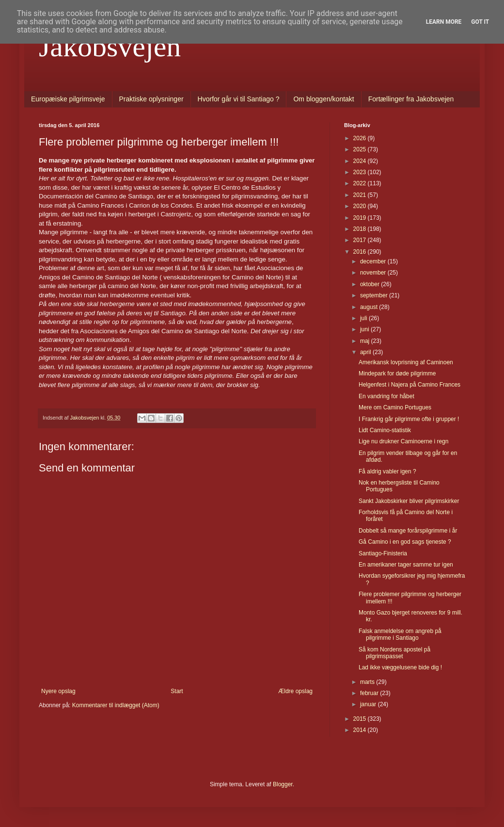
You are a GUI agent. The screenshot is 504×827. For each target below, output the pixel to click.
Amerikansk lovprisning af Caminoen (406, 362)
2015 (361, 719)
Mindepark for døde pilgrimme (397, 373)
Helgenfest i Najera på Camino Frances (409, 385)
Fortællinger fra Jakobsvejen (411, 99)
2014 (361, 730)
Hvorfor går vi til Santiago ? (239, 99)
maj (366, 341)
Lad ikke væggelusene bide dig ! (400, 667)
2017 (361, 240)
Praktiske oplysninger (151, 99)
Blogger (283, 784)
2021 (361, 195)
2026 (361, 138)
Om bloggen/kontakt (323, 99)
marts (368, 682)
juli (364, 318)
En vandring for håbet (386, 396)
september (375, 295)
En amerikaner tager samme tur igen (406, 565)
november (374, 273)
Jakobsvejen (110, 47)
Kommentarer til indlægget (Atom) (116, 705)
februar (370, 693)
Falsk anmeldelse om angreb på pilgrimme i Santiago (400, 634)
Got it (480, 22)
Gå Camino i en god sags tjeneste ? (405, 542)
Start (177, 691)
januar (369, 704)
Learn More (444, 22)
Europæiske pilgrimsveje (68, 99)
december (374, 261)
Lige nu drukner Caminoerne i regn (403, 441)
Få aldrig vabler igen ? (387, 471)
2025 (361, 149)
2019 (361, 218)
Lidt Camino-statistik (385, 430)
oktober (370, 284)
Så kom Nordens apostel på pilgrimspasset (394, 653)
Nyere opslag (58, 691)
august (370, 307)
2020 (361, 206)
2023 (361, 172)
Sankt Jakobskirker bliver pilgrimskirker (409, 501)
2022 (361, 183)
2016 (361, 252)
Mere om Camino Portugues (395, 407)
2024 (361, 161)
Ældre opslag (295, 691)
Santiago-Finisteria (383, 553)
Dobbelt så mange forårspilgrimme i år (408, 531)
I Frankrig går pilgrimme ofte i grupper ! (409, 419)
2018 (361, 229)
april (366, 352)
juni (365, 329)
